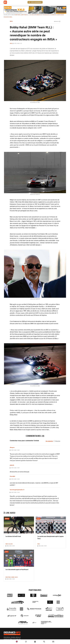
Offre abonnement (35, 2)
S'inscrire (58, 441)
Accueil (6, 15)
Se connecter (49, 441)
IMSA (13, 15)
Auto (10, 15)
